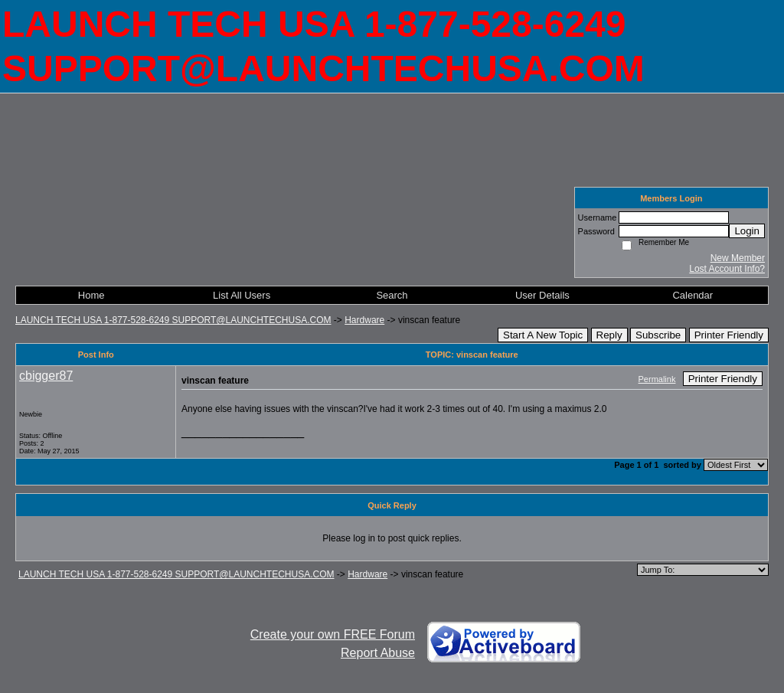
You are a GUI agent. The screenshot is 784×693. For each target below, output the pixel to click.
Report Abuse (378, 653)
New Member (738, 258)
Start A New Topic (543, 335)
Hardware (364, 320)
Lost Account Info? (727, 269)
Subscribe (658, 335)
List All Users (242, 295)
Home (91, 295)
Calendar (693, 295)
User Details (542, 295)
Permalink (657, 379)
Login (747, 231)
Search (392, 295)
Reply (609, 335)
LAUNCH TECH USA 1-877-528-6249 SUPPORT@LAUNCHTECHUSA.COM (173, 320)
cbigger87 (46, 376)
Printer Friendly (729, 335)
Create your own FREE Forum (333, 634)
